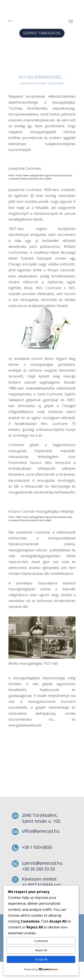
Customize (41, 941)
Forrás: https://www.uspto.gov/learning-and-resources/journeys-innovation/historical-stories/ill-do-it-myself (40, 177)
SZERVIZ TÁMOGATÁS (42, 33)
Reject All (41, 950)
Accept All (41, 959)
